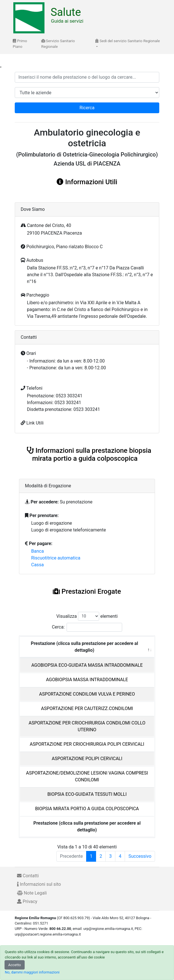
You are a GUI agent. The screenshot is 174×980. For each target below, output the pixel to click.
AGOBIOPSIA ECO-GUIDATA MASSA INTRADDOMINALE (87, 665)
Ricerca (87, 108)
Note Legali (32, 893)
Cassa (37, 565)
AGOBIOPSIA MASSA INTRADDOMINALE (87, 680)
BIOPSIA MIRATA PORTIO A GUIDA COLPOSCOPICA (87, 809)
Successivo (140, 856)
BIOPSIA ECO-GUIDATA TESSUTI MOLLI (87, 794)
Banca (38, 551)
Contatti (28, 876)
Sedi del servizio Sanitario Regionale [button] (128, 41)
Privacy (27, 901)
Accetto (15, 965)
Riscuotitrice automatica (56, 558)
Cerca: (87, 627)
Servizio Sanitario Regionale (58, 44)
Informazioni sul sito (39, 884)
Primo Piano (20, 44)
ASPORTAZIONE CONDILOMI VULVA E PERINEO (87, 694)
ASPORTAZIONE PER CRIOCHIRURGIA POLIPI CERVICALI (87, 744)
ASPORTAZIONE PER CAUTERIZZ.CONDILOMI (87, 708)
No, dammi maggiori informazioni (32, 972)
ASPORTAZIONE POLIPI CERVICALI (87, 759)
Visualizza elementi (87, 616)
